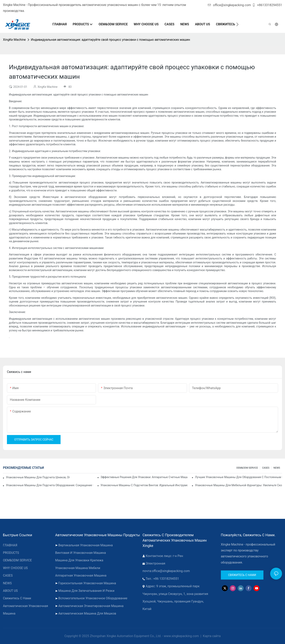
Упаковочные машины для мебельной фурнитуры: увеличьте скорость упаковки (238, 485)
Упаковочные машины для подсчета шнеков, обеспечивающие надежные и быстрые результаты (38, 477)
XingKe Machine (14, 40)
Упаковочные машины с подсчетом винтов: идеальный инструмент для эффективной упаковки (144, 485)
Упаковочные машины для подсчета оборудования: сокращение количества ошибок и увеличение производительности (49, 485)
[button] (237, 24)
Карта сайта (211, 636)
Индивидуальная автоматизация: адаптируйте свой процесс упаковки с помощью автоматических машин (110, 40)
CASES (266, 468)
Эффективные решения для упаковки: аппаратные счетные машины (144, 477)
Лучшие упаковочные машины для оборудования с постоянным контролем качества (238, 477)
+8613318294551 (267, 5)
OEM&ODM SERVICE (247, 468)
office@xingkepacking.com (229, 5)
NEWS (277, 468)
